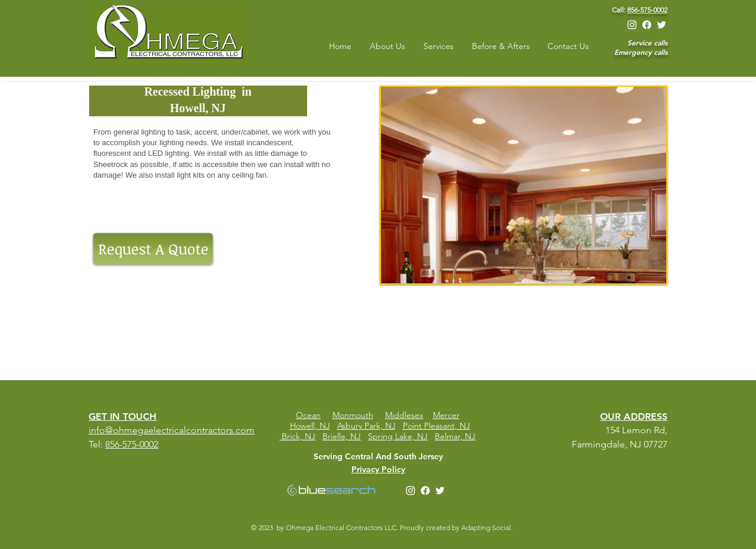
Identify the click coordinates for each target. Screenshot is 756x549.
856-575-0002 (647, 10)
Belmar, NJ (455, 436)
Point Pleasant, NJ (436, 426)
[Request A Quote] (153, 249)
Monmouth (353, 415)
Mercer (446, 415)
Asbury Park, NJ (366, 426)
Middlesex (404, 415)
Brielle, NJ (342, 436)
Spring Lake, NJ (398, 436)
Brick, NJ (299, 436)
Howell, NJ (310, 426)
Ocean (308, 415)
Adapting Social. (488, 527)
